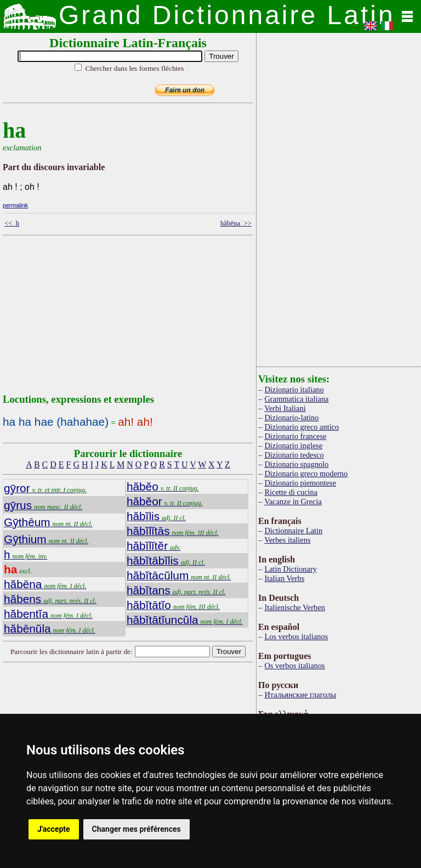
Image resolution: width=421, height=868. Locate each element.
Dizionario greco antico (301, 427)
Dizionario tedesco (294, 455)
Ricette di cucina (291, 492)
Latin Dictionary (291, 569)
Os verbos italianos (294, 666)
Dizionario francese (295, 436)
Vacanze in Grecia (293, 501)
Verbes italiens (287, 540)
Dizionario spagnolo (296, 464)
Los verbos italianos (296, 636)
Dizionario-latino (291, 418)
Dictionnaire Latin (293, 531)
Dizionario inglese (293, 446)
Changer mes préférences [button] (136, 829)
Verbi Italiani (285, 408)
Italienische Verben (294, 607)
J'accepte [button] (54, 829)
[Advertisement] (166, 317)
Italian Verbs (284, 578)
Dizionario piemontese (300, 483)
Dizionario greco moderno (306, 474)
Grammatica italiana (296, 399)
